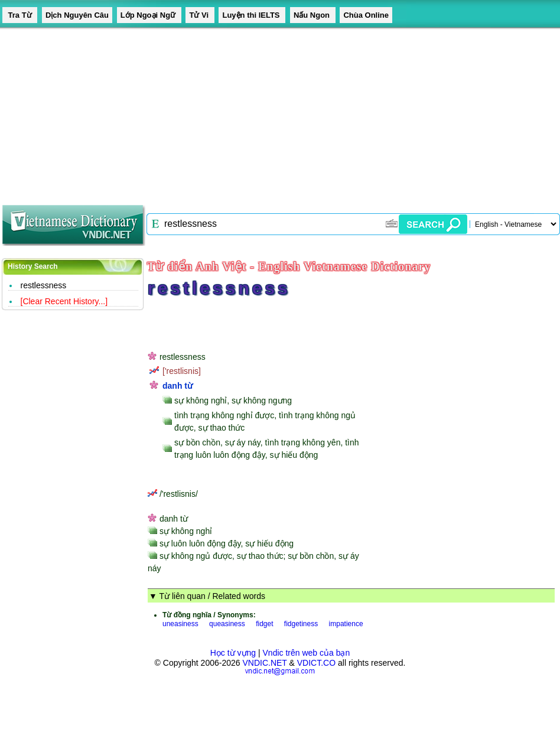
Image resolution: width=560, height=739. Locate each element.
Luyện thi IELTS (252, 15)
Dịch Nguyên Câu (77, 15)
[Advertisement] (227, 112)
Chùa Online (366, 15)
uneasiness (180, 624)
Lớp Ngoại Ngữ (149, 15)
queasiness (227, 624)
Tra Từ (20, 15)
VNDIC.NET (264, 663)
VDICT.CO (316, 663)
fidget (264, 624)
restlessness (44, 285)
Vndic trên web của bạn (307, 653)
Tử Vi (200, 15)
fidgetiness (301, 624)
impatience (346, 624)
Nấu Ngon (313, 15)
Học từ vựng (233, 653)
